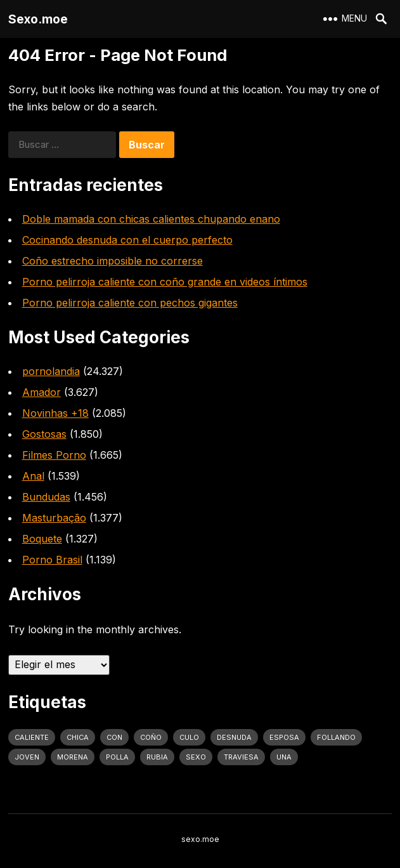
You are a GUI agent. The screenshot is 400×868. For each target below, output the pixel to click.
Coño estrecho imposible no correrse (113, 261)
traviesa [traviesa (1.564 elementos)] (241, 757)
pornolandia (51, 371)
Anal (33, 476)
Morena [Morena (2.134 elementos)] (73, 757)
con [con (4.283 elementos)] (114, 737)
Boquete (42, 539)
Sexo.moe (38, 19)
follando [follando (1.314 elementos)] (336, 737)
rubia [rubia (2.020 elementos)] (157, 757)
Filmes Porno (54, 455)
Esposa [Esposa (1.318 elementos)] (284, 737)
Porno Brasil (52, 560)
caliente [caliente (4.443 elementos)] (32, 737)
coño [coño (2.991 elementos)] (151, 737)
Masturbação (54, 518)
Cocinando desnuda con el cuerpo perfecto (127, 240)
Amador (42, 392)
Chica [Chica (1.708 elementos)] (78, 737)
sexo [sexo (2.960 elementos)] (196, 757)
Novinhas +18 (55, 413)
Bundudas (46, 497)
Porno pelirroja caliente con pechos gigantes (130, 303)
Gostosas (44, 434)
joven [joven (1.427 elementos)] (27, 757)
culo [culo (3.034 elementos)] (189, 737)
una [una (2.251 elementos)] (284, 757)
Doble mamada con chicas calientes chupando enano (151, 219)
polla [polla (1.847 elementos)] (117, 757)
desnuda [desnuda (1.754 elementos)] (234, 737)
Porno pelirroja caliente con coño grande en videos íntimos (165, 282)
